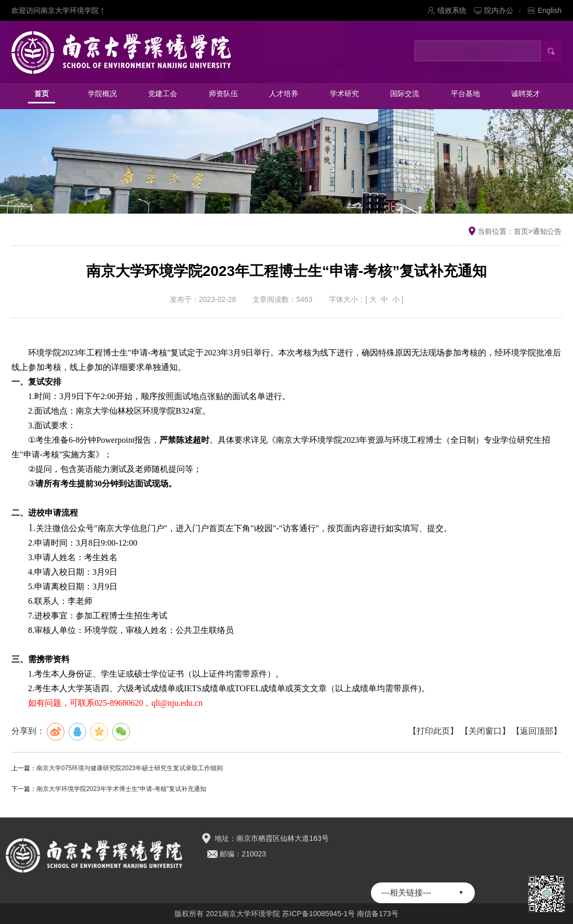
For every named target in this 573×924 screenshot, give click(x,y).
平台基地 (465, 94)
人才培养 (284, 94)
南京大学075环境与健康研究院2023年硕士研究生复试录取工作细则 (130, 768)
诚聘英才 (526, 94)
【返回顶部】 (537, 731)
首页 (42, 94)
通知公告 (547, 231)
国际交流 (405, 94)
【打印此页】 (433, 731)
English (550, 10)
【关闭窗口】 (485, 731)
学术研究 (344, 94)
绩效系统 (452, 10)
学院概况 (102, 94)
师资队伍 (223, 94)
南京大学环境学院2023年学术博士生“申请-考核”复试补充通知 (121, 789)
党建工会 (163, 94)
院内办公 (502, 10)
